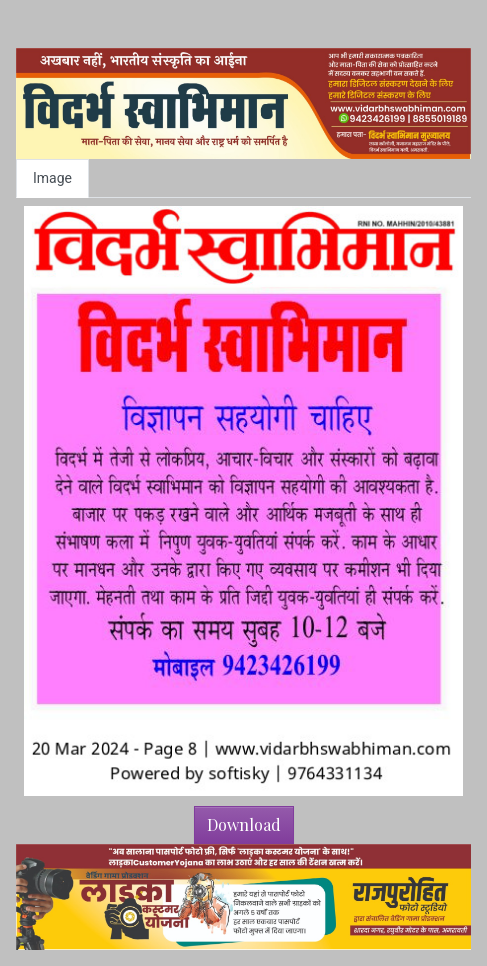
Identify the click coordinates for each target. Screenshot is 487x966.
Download (244, 824)
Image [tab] (52, 178)
